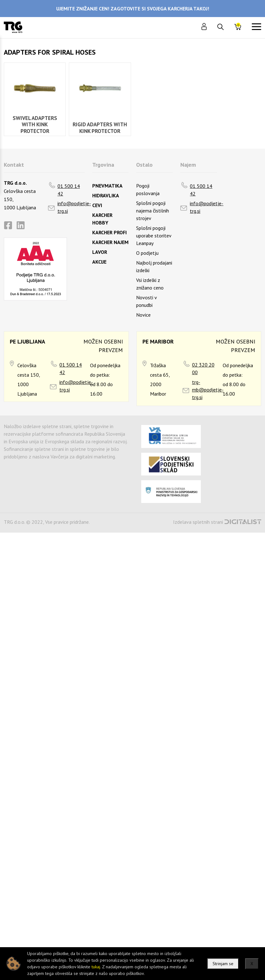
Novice (143, 315)
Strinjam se (223, 964)
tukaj (96, 967)
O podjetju (147, 253)
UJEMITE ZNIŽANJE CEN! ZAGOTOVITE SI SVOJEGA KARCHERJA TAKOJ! (133, 9)
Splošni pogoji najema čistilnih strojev (153, 211)
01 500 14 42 (69, 190)
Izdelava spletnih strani (198, 522)
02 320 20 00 (203, 368)
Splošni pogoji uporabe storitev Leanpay (154, 236)
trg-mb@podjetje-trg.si (208, 390)
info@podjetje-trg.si (74, 207)
